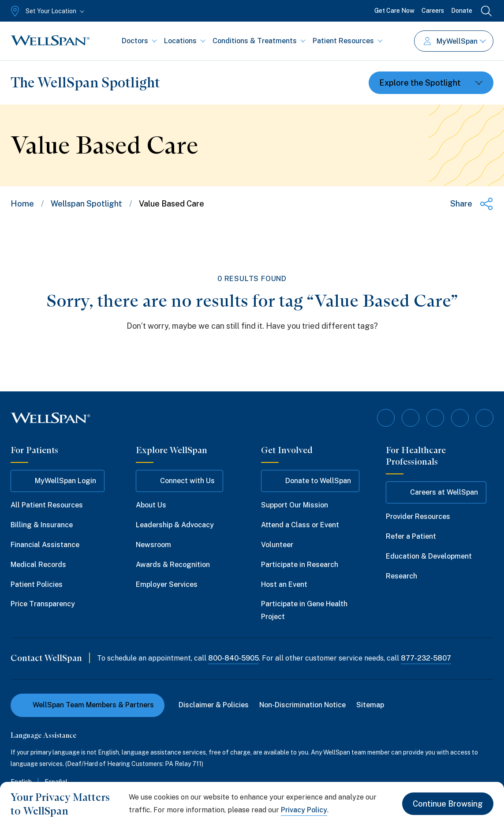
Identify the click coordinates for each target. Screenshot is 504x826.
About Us (151, 505)
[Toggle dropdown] (431, 83)
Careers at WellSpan (436, 492)
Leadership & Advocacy (175, 525)
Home (22, 204)
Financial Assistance (45, 545)
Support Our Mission (295, 505)
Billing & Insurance (42, 525)
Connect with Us (179, 481)
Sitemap (370, 705)
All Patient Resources (47, 505)
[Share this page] (472, 204)
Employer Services (167, 584)
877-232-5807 (426, 658)
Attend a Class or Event (300, 525)
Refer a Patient (411, 536)
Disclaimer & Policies (214, 705)
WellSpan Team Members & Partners (88, 705)
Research (401, 576)
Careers (433, 11)
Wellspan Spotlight (86, 204)
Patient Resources (348, 41)
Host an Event (284, 584)
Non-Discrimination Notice (302, 705)
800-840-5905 (233, 658)
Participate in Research (300, 565)
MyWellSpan (455, 41)
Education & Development (429, 556)
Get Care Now (394, 11)
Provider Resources (418, 516)
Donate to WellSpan (310, 481)
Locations (185, 41)
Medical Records (38, 565)
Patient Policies (37, 584)
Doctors (139, 41)
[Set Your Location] (47, 11)
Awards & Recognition (173, 565)
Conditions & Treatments (259, 41)
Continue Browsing (448, 804)
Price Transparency (43, 604)
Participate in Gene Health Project (304, 610)
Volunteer (277, 545)
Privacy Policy (304, 810)
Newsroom (153, 545)
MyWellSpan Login (58, 481)
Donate (462, 11)
